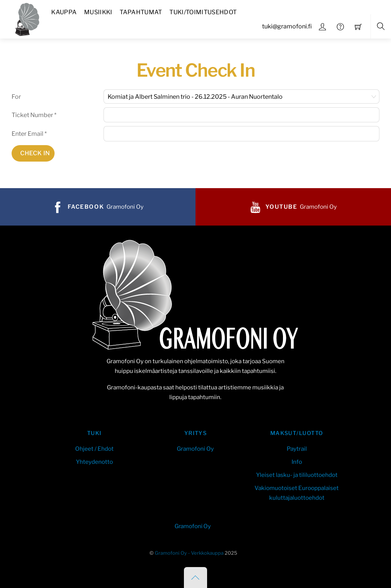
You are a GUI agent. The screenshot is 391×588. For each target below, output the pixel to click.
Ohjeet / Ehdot (94, 449)
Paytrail (297, 449)
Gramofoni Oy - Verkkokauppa (189, 553)
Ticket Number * (34, 115)
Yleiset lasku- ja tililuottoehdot (297, 475)
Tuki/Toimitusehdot (203, 12)
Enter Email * (29, 134)
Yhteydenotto (94, 462)
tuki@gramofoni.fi (287, 26)
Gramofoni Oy (195, 449)
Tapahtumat (141, 12)
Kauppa (64, 12)
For (16, 97)
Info (297, 462)
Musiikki (98, 12)
